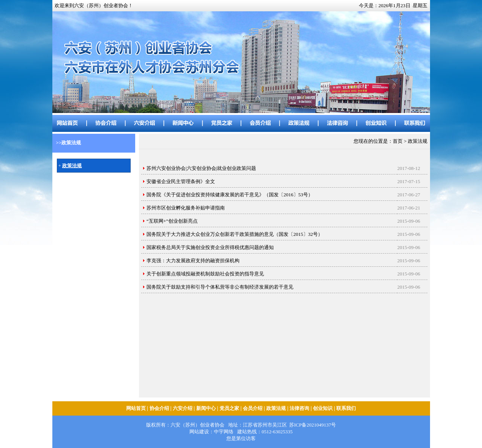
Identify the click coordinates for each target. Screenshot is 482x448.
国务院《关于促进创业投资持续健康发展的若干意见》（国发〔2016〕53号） (230, 195)
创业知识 (323, 408)
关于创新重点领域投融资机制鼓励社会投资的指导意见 (205, 274)
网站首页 (136, 408)
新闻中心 (206, 408)
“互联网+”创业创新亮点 (172, 221)
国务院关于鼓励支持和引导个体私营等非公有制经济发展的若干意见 (220, 287)
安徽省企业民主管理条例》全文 (181, 181)
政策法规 (276, 408)
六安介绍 (183, 408)
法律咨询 (299, 408)
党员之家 (229, 408)
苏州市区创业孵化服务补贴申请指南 (186, 208)
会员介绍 (253, 408)
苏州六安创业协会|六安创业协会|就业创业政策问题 (201, 168)
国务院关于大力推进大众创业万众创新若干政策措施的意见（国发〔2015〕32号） (235, 234)
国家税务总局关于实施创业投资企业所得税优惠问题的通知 (210, 247)
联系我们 (346, 408)
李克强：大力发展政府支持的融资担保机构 (193, 261)
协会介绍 (159, 408)
